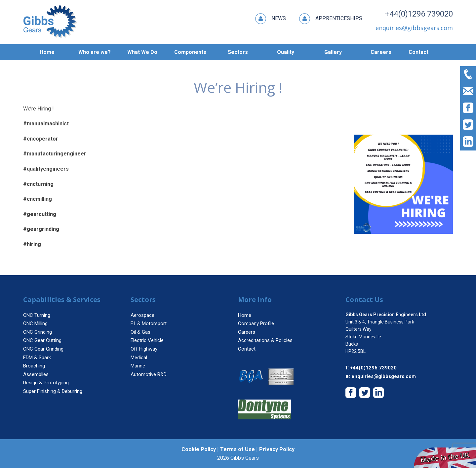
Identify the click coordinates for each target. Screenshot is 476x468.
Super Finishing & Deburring (53, 391)
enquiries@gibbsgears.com (384, 376)
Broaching (34, 366)
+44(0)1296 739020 (419, 14)
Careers (381, 52)
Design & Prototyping (46, 383)
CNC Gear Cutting (42, 340)
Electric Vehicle (147, 340)
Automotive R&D (149, 374)
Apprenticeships (331, 19)
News (271, 19)
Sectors (238, 52)
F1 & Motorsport (149, 323)
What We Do (142, 52)
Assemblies (36, 374)
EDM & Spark (37, 358)
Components (190, 52)
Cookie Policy (199, 449)
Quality (286, 52)
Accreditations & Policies (265, 340)
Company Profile (256, 323)
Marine (138, 366)
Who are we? (95, 52)
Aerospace (142, 315)
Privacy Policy (277, 449)
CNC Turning (37, 315)
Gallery (333, 52)
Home (47, 52)
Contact (418, 52)
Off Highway (144, 349)
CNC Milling (35, 323)
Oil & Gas (140, 332)
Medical (139, 358)
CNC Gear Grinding (43, 349)
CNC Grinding (38, 332)
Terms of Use (238, 449)
